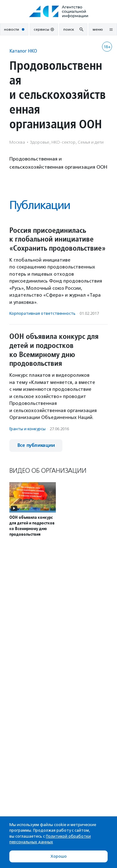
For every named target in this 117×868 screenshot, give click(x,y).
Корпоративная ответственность (42, 313)
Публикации (40, 205)
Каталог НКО (23, 51)
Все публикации (36, 445)
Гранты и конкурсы (27, 429)
